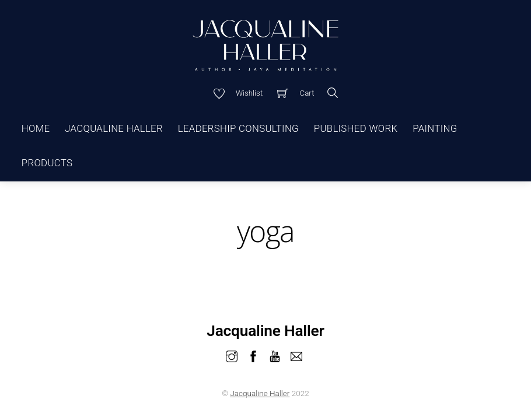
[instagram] (232, 355)
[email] (296, 355)
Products (47, 163)
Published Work (356, 128)
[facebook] (253, 355)
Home (36, 128)
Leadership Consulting (238, 128)
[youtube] (275, 355)
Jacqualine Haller (114, 128)
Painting (435, 128)
